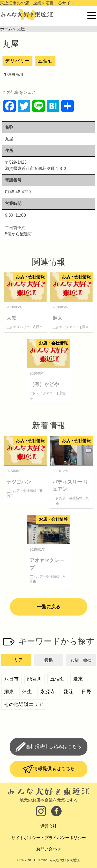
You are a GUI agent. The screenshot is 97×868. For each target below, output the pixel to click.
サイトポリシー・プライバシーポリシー (49, 838)
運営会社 (49, 826)
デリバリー (17, 61)
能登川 (35, 679)
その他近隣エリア (24, 704)
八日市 (12, 679)
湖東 (9, 692)
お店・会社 (81, 660)
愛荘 (68, 692)
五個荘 (45, 61)
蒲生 (27, 692)
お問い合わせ (49, 849)
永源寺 (48, 692)
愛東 (78, 679)
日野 (86, 692)
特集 (49, 660)
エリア (16, 660)
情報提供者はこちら (54, 769)
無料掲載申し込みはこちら (54, 746)
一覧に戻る (49, 607)
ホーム (6, 29)
